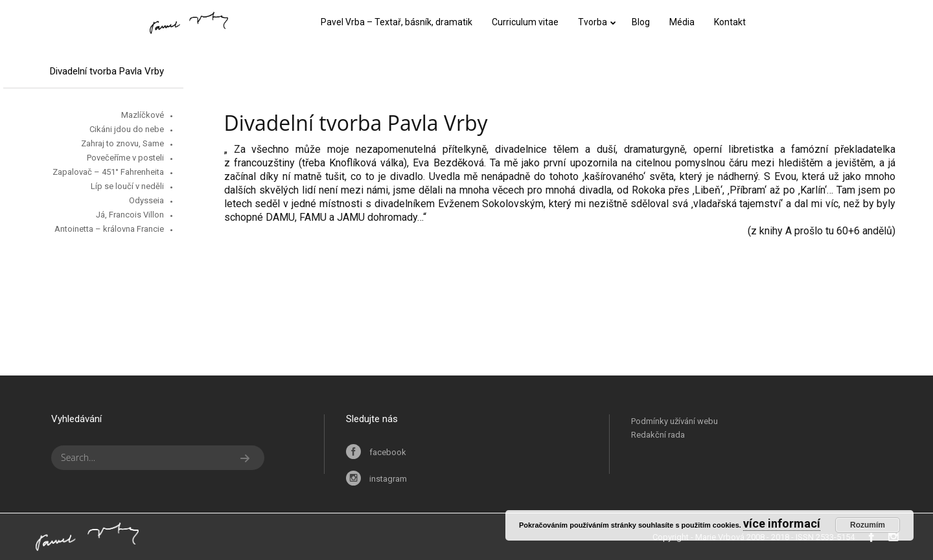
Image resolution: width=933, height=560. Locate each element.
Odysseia (146, 200)
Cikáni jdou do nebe (127, 129)
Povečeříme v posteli (125, 158)
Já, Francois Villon (130, 215)
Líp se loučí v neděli (127, 186)
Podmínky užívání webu (674, 421)
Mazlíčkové (143, 115)
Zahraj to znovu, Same (122, 143)
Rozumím (868, 525)
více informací (782, 523)
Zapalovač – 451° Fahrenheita (108, 172)
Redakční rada (658, 435)
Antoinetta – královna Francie (109, 229)
